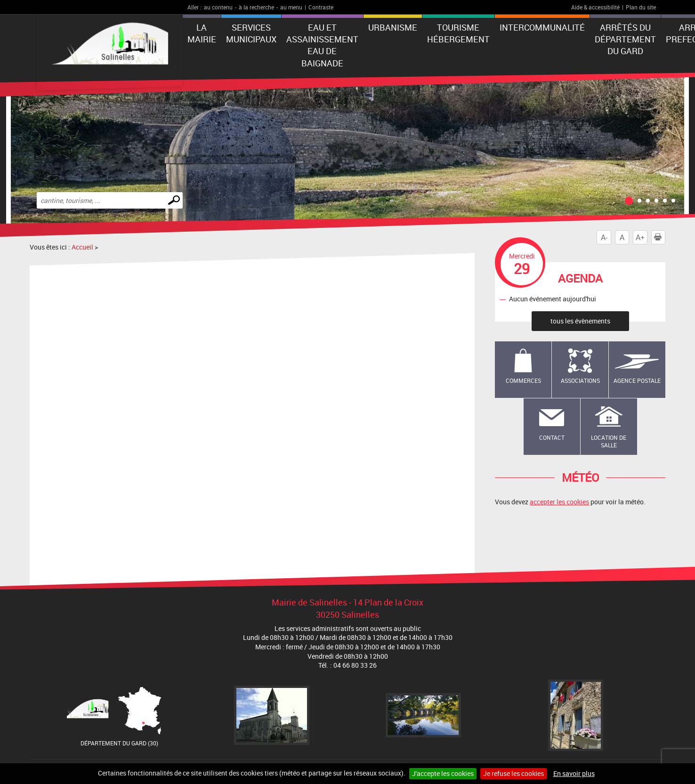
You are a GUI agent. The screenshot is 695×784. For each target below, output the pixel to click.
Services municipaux (251, 33)
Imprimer (660, 237)
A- (604, 237)
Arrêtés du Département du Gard (625, 39)
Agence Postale (637, 380)
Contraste (321, 7)
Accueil (82, 247)
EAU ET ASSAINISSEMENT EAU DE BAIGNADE (322, 45)
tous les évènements (580, 321)
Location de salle (609, 441)
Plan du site (641, 7)
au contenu (218, 7)
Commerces (523, 380)
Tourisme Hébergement (458, 33)
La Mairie (202, 33)
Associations (580, 380)
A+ (640, 237)
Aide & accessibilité (595, 7)
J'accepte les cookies (443, 773)
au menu (291, 7)
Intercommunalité (542, 27)
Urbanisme (393, 27)
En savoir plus (574, 773)
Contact (552, 437)
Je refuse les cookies (513, 773)
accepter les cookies (559, 502)
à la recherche (256, 7)
